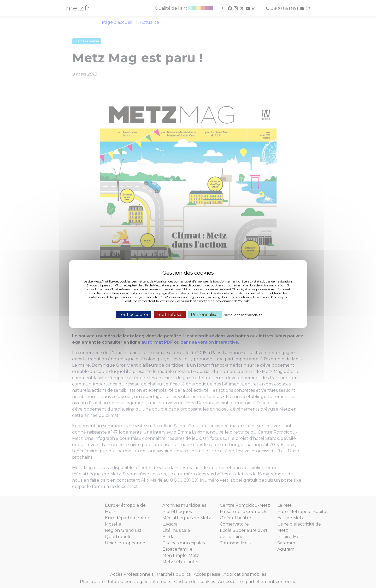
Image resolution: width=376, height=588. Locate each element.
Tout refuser (170, 315)
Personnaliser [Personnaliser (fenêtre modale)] (205, 315)
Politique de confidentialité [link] (242, 315)
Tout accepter (134, 315)
